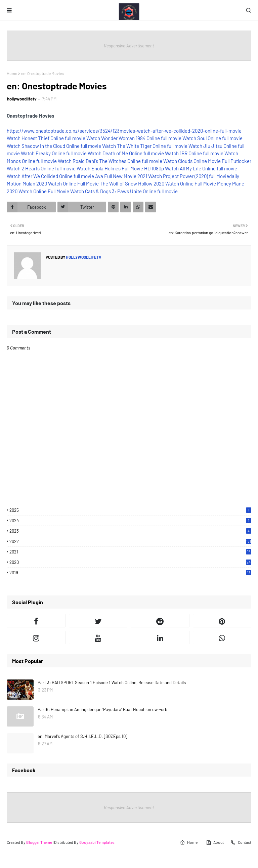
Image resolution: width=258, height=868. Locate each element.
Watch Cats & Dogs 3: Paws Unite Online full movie (124, 191)
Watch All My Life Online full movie (201, 168)
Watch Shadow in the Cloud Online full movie (54, 146)
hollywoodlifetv (22, 99)
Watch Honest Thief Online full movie (46, 138)
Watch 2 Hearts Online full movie (41, 168)
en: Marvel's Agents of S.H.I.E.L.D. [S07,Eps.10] (82, 736)
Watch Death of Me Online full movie (126, 153)
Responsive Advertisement (129, 46)
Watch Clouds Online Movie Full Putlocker (207, 161)
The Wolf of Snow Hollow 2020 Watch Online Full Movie (158, 183)
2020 (130, 562)
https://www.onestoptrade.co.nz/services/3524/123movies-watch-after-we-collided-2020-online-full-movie (124, 131)
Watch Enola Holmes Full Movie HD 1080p (120, 168)
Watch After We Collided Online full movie (50, 176)
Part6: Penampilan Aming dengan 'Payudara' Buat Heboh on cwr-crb (102, 709)
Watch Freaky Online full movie (54, 153)
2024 (130, 521)
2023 (130, 531)
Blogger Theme (39, 842)
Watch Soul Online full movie (212, 138)
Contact (241, 842)
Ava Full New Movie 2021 (121, 176)
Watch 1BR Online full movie (194, 153)
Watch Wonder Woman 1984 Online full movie (134, 138)
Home (12, 73)
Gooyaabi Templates (97, 842)
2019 (130, 573)
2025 (130, 510)
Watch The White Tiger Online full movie (145, 146)
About (215, 842)
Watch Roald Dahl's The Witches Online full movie (110, 161)
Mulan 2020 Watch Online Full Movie (61, 183)
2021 (130, 552)
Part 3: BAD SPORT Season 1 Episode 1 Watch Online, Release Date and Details (112, 683)
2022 (130, 541)
